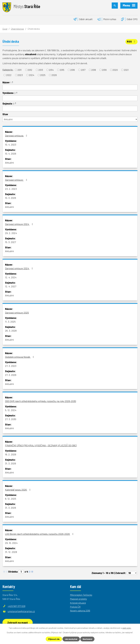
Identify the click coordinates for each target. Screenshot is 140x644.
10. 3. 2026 (11, 198)
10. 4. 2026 (11, 154)
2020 (115, 70)
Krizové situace (78, 603)
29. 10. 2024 (11, 543)
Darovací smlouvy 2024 (19, 224)
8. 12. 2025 (11, 499)
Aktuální (9, 163)
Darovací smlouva (17, 136)
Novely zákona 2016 (80, 611)
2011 (20, 70)
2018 (94, 70)
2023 (20, 75)
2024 (32, 75)
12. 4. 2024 (11, 277)
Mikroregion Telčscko (81, 595)
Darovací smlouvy (17, 180)
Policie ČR (75, 607)
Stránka (13, 572)
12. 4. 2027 (11, 286)
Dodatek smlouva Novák (20, 357)
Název (7, 82)
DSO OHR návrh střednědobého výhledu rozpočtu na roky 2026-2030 (41, 401)
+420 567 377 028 (16, 606)
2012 (30, 70)
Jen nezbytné (71, 639)
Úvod (5, 29)
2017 (83, 70)
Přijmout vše (54, 639)
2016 (73, 70)
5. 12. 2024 (11, 410)
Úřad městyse (17, 29)
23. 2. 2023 (11, 189)
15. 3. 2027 (10, 242)
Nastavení (87, 639)
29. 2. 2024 (11, 233)
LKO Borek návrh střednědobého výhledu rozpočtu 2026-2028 (40, 534)
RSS (132, 42)
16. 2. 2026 (11, 454)
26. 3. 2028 (11, 331)
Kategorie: (8, 70)
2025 (43, 75)
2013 (41, 70)
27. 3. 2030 (11, 419)
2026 (54, 75)
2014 (51, 70)
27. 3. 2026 (11, 375)
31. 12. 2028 (11, 552)
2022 (9, 75)
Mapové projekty (78, 599)
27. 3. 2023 (11, 366)
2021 (126, 70)
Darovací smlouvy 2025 (17, 313)
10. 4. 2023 (11, 145)
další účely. (127, 628)
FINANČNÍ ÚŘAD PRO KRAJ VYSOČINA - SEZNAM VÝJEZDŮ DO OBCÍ (41, 445)
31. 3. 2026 (11, 463)
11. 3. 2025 (10, 322)
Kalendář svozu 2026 (18, 490)
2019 (104, 70)
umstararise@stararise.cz (21, 611)
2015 (62, 70)
